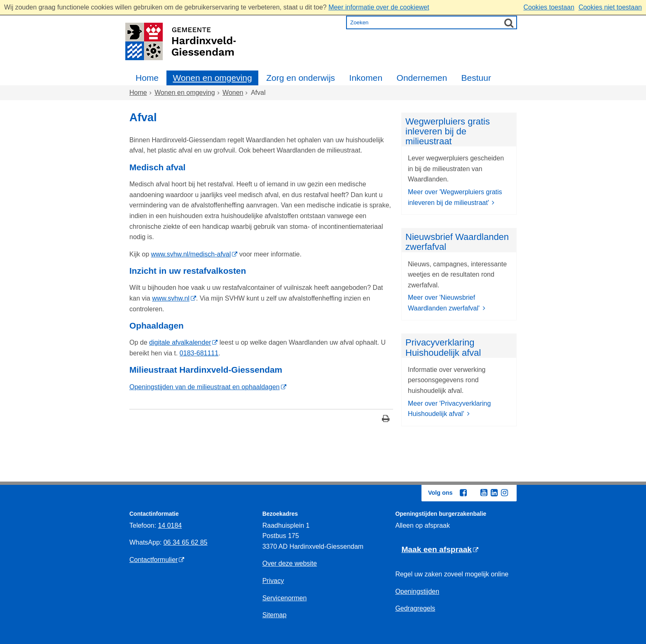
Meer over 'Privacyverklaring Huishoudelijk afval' (449, 409)
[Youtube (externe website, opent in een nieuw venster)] (484, 493)
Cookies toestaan (549, 7)
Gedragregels (415, 608)
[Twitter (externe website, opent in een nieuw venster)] (473, 493)
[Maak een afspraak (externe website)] (440, 550)
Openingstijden (417, 591)
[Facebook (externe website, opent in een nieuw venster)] (463, 493)
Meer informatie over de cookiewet (379, 7)
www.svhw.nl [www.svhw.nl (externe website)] (171, 298)
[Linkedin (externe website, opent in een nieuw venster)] (494, 493)
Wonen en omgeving (212, 78)
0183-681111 (199, 353)
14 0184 (170, 525)
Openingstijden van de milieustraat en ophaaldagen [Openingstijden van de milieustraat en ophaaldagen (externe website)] (205, 387)
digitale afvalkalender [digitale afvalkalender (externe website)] (180, 342)
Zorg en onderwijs (301, 78)
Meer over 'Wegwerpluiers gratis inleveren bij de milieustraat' (455, 197)
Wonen (233, 93)
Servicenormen (285, 598)
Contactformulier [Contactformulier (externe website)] (153, 560)
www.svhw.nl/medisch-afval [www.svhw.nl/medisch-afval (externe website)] (191, 254)
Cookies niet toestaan (610, 7)
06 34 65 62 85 (186, 542)
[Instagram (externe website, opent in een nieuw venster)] (504, 493)
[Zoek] (509, 23)
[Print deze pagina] (386, 420)
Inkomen (366, 78)
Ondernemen (422, 78)
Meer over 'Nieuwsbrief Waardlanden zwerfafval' (445, 303)
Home (147, 78)
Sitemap (275, 615)
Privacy (273, 581)
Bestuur (476, 78)
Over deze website (290, 563)
